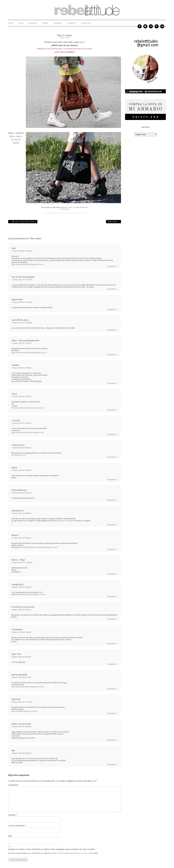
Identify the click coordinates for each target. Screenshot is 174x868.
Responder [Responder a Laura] (112, 410)
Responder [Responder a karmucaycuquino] (112, 689)
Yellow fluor (114, 222)
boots (82, 42)
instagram (58, 23)
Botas (12, 136)
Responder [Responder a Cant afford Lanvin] (112, 330)
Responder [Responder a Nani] (112, 266)
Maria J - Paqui (18, 560)
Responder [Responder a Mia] (112, 765)
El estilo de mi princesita (23, 607)
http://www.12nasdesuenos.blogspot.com (28, 432)
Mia (13, 750)
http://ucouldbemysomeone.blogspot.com (28, 408)
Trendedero (17, 629)
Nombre (13, 815)
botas (90, 49)
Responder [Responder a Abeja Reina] (112, 309)
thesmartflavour (19, 490)
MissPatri (16, 699)
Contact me (86, 23)
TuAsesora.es (18, 445)
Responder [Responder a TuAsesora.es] (112, 457)
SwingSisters (18, 584)
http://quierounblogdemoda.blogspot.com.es (29, 353)
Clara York (16, 654)
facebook (33, 23)
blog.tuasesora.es (18, 455)
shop (21, 23)
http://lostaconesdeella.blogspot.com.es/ (27, 264)
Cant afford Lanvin (20, 320)
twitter (45, 23)
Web (10, 836)
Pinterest (72, 23)
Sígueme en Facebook (66, 521)
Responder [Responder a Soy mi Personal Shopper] (112, 289)
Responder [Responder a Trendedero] (112, 644)
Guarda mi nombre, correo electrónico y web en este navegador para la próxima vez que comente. (52, 849)
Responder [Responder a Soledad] (112, 383)
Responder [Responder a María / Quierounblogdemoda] (112, 355)
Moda (63, 207)
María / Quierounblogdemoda (25, 340)
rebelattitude (83, 207)
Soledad (15, 365)
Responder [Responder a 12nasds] (112, 434)
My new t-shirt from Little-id (23, 222)
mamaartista (17, 511)
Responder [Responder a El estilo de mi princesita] (112, 619)
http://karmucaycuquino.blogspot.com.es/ (28, 687)
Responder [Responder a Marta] (112, 480)
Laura (14, 394)
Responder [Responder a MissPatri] (112, 713)
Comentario (13, 785)
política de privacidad (60, 853)
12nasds (16, 420)
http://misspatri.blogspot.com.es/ (24, 711)
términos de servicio (81, 853)
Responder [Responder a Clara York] (112, 664)
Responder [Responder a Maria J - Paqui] (112, 574)
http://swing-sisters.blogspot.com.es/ (31, 594)
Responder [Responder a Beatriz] (112, 549)
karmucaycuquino (20, 675)
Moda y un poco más (21, 724)
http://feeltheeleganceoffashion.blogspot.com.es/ (39, 547)
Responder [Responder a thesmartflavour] (112, 500)
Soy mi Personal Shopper (23, 277)
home (11, 23)
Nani (14, 248)
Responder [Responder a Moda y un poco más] (112, 740)
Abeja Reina (17, 299)
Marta (14, 467)
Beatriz (15, 535)
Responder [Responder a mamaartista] (112, 525)
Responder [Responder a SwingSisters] (112, 596)
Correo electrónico (17, 826)
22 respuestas (65, 209)
